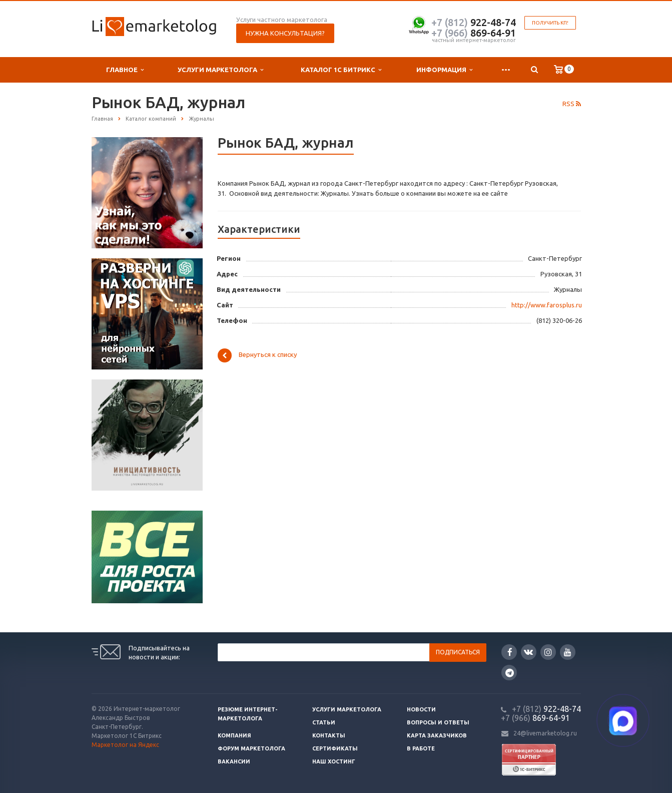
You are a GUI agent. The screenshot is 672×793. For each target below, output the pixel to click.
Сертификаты (335, 748)
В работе (421, 748)
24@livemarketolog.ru (545, 733)
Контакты (329, 735)
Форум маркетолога (251, 748)
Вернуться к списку (257, 355)
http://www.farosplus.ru (547, 305)
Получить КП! (550, 23)
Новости (421, 709)
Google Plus (510, 673)
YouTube (568, 652)
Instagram (548, 652)
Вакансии (234, 761)
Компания (234, 735)
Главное (125, 70)
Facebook (510, 652)
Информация (444, 70)
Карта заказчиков (437, 735)
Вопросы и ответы (438, 722)
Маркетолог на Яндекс (125, 745)
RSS (572, 104)
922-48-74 (474, 22)
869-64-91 (474, 33)
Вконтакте (528, 652)
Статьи (324, 722)
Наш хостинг (334, 761)
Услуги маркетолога (220, 70)
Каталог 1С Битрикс (341, 70)
